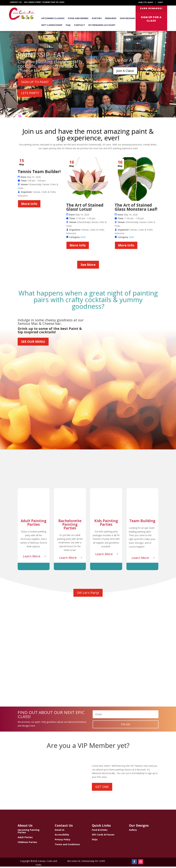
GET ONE (102, 788)
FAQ (68, 27)
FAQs (95, 841)
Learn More (32, 558)
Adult (83, 238)
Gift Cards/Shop (52, 27)
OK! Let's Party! (88, 594)
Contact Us (16, 2)
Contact (79, 27)
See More (88, 266)
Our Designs (127, 20)
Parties (97, 20)
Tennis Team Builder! (39, 173)
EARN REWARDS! (151, 9)
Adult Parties (25, 839)
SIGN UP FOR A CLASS (151, 20)
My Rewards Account (102, 27)
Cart (160, 2)
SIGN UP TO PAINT (35, 83)
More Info (29, 205)
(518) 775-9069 (146, 2)
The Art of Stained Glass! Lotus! (85, 209)
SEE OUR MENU (33, 343)
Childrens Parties (27, 844)
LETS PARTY (30, 94)
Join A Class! (125, 72)
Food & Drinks (100, 831)
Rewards (111, 20)
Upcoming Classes (53, 20)
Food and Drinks (78, 20)
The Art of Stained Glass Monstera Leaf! (136, 209)
